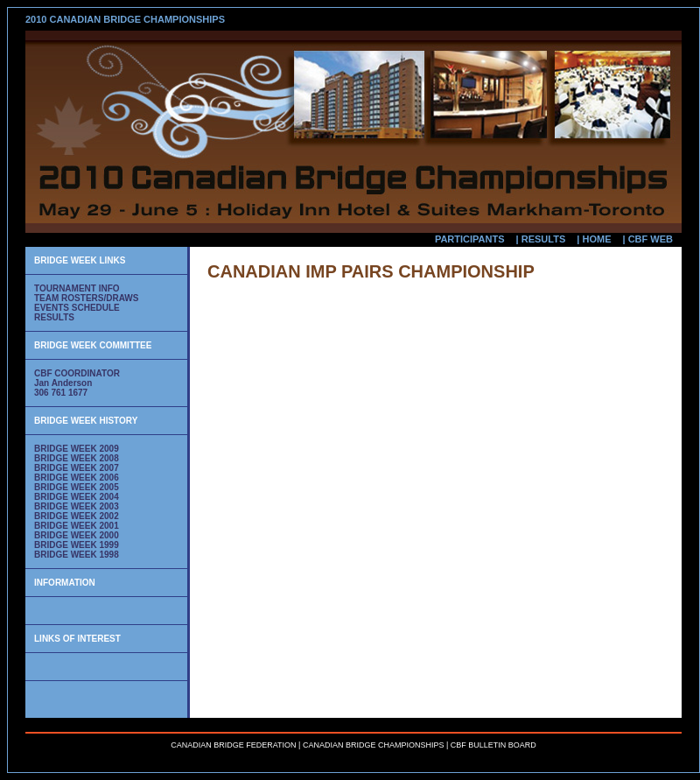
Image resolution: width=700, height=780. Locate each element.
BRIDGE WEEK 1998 (77, 555)
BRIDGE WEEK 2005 (77, 487)
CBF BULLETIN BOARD (493, 745)
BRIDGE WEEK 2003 (77, 506)
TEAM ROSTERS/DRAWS (86, 298)
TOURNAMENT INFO (77, 288)
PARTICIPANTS (470, 239)
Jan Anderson (63, 383)
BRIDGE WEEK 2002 (77, 516)
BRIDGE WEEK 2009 (77, 449)
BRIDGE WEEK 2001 (77, 526)
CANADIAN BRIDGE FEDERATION (233, 745)
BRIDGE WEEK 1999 (77, 545)
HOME (596, 239)
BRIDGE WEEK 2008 (77, 458)
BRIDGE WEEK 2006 (77, 478)
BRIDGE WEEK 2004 (77, 497)
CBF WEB (651, 239)
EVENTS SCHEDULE (77, 308)
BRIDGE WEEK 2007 (77, 468)
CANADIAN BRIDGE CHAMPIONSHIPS (374, 745)
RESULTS (544, 239)
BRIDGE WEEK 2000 (77, 535)
